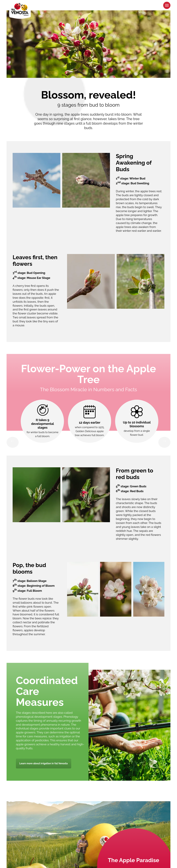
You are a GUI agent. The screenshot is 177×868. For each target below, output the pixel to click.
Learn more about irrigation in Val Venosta (44, 763)
